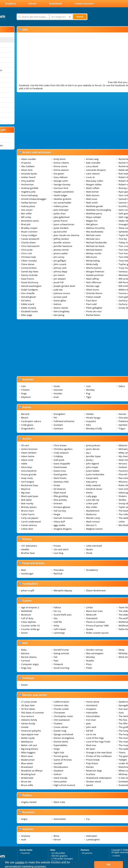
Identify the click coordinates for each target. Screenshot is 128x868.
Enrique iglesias (62, 507)
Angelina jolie (28, 192)
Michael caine (93, 235)
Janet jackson (93, 445)
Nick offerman (94, 282)
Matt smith (92, 203)
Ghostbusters (61, 767)
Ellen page (27, 315)
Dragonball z (28, 428)
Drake (57, 485)
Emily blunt (60, 159)
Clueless (58, 723)
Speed (90, 785)
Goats (57, 386)
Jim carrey (59, 257)
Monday (91, 657)
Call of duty (27, 618)
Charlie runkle (61, 709)
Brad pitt (26, 224)
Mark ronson (93, 522)
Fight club (59, 752)
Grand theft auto (63, 615)
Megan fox (92, 221)
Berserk (25, 414)
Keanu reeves (61, 308)
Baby (24, 650)
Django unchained (63, 734)
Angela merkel (29, 802)
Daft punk (59, 460)
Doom (25, 633)
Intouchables (93, 716)
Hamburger (27, 574)
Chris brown (60, 445)
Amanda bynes (29, 174)
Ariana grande (29, 474)
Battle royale (28, 738)
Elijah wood (60, 493)
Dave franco (28, 279)
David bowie (60, 467)
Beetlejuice (27, 742)
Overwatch (92, 618)
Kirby (56, 626)
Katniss (58, 304)
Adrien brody (28, 723)
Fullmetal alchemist (64, 421)
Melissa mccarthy (95, 228)
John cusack (60, 264)
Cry (88, 819)
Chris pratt (27, 250)
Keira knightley (62, 311)
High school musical (64, 785)
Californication (61, 702)
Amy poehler (28, 181)
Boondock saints (30, 221)
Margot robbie (94, 184)
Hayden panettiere (64, 192)
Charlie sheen (29, 242)
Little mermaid (94, 546)
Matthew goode (95, 206)
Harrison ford (61, 188)
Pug (88, 393)
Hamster (58, 390)
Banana (25, 653)
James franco (61, 221)
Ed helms (26, 301)
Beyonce (26, 489)
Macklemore (93, 511)
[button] (48, 867)
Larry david (92, 166)
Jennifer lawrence (63, 246)
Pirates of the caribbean (99, 756)
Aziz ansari (27, 210)
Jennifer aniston (62, 242)
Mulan (90, 549)
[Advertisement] (63, 59)
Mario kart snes (94, 611)
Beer (24, 570)
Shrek (89, 553)
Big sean (26, 493)
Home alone (93, 702)
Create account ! (85, 4)
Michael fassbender (97, 242)
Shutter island (94, 781)
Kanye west (92, 478)
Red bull (58, 574)
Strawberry (92, 570)
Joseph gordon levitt (64, 286)
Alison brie (27, 170)
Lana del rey (93, 500)
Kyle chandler (93, 163)
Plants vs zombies (96, 622)
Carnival (26, 661)
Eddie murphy (29, 308)
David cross (60, 471)
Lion (89, 386)
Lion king (59, 553)
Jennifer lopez (94, 456)
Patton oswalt (94, 297)
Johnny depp (60, 271)
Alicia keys (27, 467)
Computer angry (30, 664)
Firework (58, 664)
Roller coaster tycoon (98, 633)
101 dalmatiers (29, 546)
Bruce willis (27, 785)
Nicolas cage (93, 286)
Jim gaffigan (60, 261)
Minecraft (91, 615)
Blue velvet (27, 763)
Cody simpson (61, 453)
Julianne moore (62, 293)
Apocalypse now (30, 734)
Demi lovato (60, 478)
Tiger (89, 397)
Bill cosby (26, 217)
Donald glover (29, 297)
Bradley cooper (29, 228)
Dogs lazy (26, 668)
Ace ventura (28, 716)
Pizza (89, 664)
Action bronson (29, 449)
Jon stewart (60, 279)
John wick (91, 727)
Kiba (89, 425)
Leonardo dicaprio (96, 170)
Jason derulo (93, 449)
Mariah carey (93, 518)
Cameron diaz (61, 705)
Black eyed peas (30, 496)
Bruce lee (26, 781)
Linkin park (92, 503)
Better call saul (29, 745)
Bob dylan (27, 500)
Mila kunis (92, 257)
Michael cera (93, 239)
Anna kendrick (29, 471)
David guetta (61, 474)
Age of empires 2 (30, 607)
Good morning (61, 668)
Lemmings (59, 633)
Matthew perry (94, 213)
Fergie (57, 514)
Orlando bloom (94, 293)
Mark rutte (59, 802)
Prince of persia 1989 (97, 626)
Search (80, 17)
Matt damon (93, 195)
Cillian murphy (29, 261)
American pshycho (31, 731)
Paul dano (92, 301)
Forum (32, 4)
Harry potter (60, 781)
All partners (87, 853)
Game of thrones (63, 760)
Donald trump (61, 650)
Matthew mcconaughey (99, 210)
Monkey (90, 390)
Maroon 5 (91, 525)
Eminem (58, 503)
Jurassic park (61, 297)
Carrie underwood (31, 522)
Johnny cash (60, 268)
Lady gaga (92, 496)
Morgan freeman (95, 271)
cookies (20, 862)
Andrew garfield (30, 188)
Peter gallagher (94, 308)
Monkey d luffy (94, 428)
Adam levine (28, 456)
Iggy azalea (60, 525)
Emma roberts (61, 163)
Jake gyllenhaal (62, 217)
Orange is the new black (99, 752)
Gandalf (58, 763)
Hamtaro (58, 428)
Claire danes (28, 264)
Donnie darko (61, 742)
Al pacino (26, 163)
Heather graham (63, 199)
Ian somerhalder (63, 203)
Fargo (57, 749)
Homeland (92, 705)
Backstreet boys (30, 485)
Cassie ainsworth (30, 239)
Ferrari (57, 840)
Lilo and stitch (61, 549)
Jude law (58, 290)
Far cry (57, 611)
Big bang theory (30, 749)
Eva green (59, 174)
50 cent (25, 445)
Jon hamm (59, 275)
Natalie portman (95, 275)
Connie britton (29, 268)
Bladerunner (28, 760)
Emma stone (60, 166)
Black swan (27, 756)
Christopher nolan (63, 716)
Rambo (90, 767)
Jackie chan (60, 213)
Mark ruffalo (93, 188)
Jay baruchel (60, 232)
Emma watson (61, 170)
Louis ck (91, 177)
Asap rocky (27, 478)
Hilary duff (59, 522)
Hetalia (90, 414)
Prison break (93, 760)
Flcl (55, 418)
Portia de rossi (94, 311)
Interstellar (92, 713)
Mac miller (92, 507)
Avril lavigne (28, 482)
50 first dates (28, 709)
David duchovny (30, 282)
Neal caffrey (93, 279)
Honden (58, 393)
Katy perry (92, 482)
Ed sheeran (60, 489)
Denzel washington (31, 286)
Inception (91, 709)
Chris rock (27, 253)
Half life (58, 622)
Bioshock (26, 615)
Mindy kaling (93, 261)
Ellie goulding (61, 496)
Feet (56, 661)
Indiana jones (61, 206)
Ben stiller (27, 213)
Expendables (61, 745)
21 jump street (29, 702)
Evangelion (60, 414)
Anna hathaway (30, 195)
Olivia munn (93, 290)
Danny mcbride (29, 275)
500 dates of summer (33, 713)
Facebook (25, 853)
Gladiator (59, 771)
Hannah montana (63, 518)
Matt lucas (92, 199)
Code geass (27, 425)
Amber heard (28, 177)
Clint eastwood (62, 720)
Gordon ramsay (95, 650)
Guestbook (56, 4)
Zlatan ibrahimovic (96, 590)
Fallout (57, 607)
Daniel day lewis (30, 271)
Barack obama (29, 657)
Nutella (90, 661)
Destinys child (61, 482)
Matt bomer (93, 192)
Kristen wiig (92, 159)
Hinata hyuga (93, 418)
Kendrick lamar (94, 489)
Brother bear (28, 553)
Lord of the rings (95, 738)
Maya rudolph (94, 217)
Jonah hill (59, 282)
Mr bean (91, 749)
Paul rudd (91, 304)
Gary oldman (61, 177)
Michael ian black (95, 246)
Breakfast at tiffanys (32, 771)
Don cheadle (28, 293)
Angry (24, 819)
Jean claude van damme (67, 235)
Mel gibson (92, 224)
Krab (56, 397)
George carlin (61, 181)
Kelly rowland (93, 485)
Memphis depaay (63, 590)
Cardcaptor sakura (31, 421)
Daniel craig (60, 731)
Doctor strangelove (64, 738)
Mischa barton (94, 268)
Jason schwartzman (64, 224)
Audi (24, 840)
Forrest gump (61, 756)
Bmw (56, 836)
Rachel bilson (93, 315)
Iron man (91, 720)
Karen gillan (60, 301)
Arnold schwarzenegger (34, 199)
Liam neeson (93, 174)
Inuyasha (91, 421)
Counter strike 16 (30, 626)
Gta (56, 618)
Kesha (89, 493)
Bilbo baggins (28, 752)
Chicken (25, 390)
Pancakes (59, 570)
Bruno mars (28, 511)
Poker (89, 668)
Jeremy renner (61, 250)
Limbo (90, 607)
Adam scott (27, 460)
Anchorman (28, 184)
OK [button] (109, 865)
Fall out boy (60, 511)
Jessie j (90, 460)
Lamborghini (93, 840)
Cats (24, 386)
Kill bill (90, 731)
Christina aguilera (63, 449)
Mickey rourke (94, 253)
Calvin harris (28, 514)
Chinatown (60, 713)
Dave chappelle (62, 464)
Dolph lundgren (30, 290)
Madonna (91, 514)
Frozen (57, 546)
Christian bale (29, 257)
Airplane (26, 836)
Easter (25, 685)
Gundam (58, 425)
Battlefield (27, 611)
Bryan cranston (29, 232)
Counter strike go (30, 629)
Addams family (29, 720)
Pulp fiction (92, 763)
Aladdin (25, 549)
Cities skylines (29, 622)
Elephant (26, 397)
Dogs (24, 393)
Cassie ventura (29, 525)
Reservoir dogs (94, 771)
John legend (93, 464)
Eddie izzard (28, 304)
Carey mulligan (29, 235)
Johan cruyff (28, 590)
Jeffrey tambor (61, 239)
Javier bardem (61, 228)
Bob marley (27, 503)
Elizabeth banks (30, 311)
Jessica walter (61, 253)
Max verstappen (95, 653)
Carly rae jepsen (30, 518)
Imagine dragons (63, 529)
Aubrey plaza (28, 206)
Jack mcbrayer (61, 210)
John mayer (92, 467)
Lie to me (91, 734)
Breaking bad (28, 774)
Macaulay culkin (95, 181)
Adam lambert (29, 453)
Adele (24, 464)
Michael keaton (94, 250)
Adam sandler (29, 159)
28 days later (28, 705)
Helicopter (92, 836)
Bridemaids (27, 778)
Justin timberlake (95, 474)
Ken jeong (59, 315)
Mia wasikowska (95, 232)
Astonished (60, 819)
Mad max (91, 745)
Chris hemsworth (30, 246)
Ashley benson (29, 203)
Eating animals (61, 653)
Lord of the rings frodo (98, 742)
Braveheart (27, 767)
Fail (56, 657)
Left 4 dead (60, 629)
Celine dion (27, 529)
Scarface (91, 774)
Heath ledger (61, 195)
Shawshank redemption (99, 778)
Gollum (58, 774)
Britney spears (29, 507)
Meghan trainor (95, 529)
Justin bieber (93, 471)
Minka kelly (92, 264)
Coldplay (58, 456)
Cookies (116, 856)
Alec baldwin (28, 166)
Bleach (25, 418)
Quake (90, 629)
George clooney (62, 184)
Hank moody (61, 778)
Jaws (89, 723)
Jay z (89, 453)
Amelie (25, 727)
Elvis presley (60, 500)
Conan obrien (61, 727)
